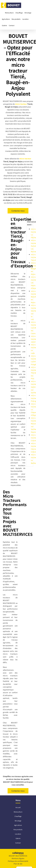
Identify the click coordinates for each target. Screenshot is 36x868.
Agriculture (18, 825)
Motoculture (18, 812)
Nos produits (18, 829)
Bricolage (18, 821)
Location (18, 834)
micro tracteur (21, 104)
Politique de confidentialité (18, 861)
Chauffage (18, 816)
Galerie (18, 838)
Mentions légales (18, 858)
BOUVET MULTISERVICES (18, 856)
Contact (18, 843)
